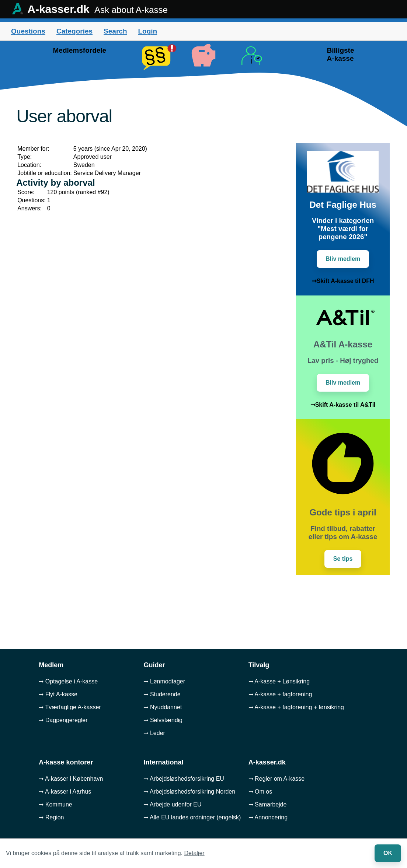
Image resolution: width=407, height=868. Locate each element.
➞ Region (51, 817)
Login (147, 31)
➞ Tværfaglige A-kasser (70, 707)
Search (115, 31)
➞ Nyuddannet (163, 707)
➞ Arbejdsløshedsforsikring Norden (189, 792)
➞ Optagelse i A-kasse (68, 681)
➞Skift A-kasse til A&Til (343, 405)
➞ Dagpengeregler (63, 720)
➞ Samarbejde (268, 804)
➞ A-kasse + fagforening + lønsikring (296, 707)
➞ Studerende (162, 694)
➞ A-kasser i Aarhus (65, 792)
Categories (74, 31)
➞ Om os (260, 792)
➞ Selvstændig (163, 720)
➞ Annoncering (268, 817)
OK (388, 853)
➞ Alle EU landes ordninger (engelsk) (192, 817)
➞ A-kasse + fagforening (280, 694)
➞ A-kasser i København (71, 779)
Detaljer (194, 853)
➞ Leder (154, 733)
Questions (28, 31)
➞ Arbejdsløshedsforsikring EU (184, 779)
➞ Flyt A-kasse (58, 694)
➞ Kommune (55, 804)
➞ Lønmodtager (164, 681)
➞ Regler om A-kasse (277, 779)
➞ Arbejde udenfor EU (172, 804)
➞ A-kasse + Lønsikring (279, 681)
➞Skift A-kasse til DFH (343, 281)
